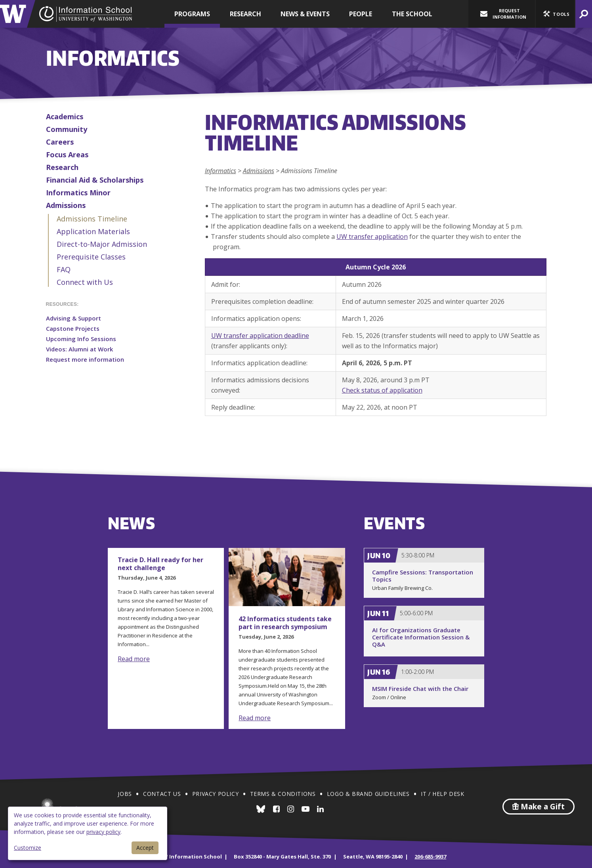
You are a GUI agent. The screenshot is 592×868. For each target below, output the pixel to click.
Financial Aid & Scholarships (95, 180)
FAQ (64, 269)
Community (67, 129)
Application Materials (93, 231)
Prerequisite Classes (91, 257)
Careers (60, 142)
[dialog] (88, 833)
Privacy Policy (215, 794)
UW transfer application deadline (260, 336)
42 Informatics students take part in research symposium (285, 623)
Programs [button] (192, 14)
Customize (28, 848)
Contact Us (162, 794)
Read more (134, 659)
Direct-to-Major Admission (102, 244)
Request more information (85, 359)
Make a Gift (539, 807)
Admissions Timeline (92, 219)
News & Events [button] (305, 14)
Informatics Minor (78, 193)
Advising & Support (74, 318)
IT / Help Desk (442, 794)
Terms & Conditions (283, 794)
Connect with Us (85, 282)
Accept (145, 848)
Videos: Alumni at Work (79, 349)
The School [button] (412, 14)
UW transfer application (372, 237)
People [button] (361, 14)
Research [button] (245, 14)
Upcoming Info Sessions (81, 339)
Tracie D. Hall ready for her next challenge (160, 564)
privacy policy (103, 832)
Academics (65, 116)
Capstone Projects (73, 328)
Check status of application (382, 390)
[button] (555, 14)
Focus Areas (67, 155)
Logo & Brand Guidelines (368, 794)
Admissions (66, 205)
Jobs (125, 794)
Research (62, 167)
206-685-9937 (430, 857)
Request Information (503, 14)
